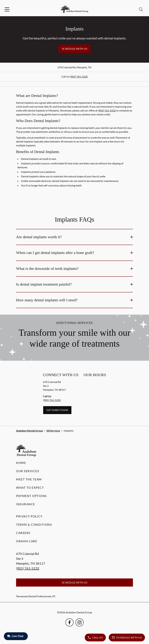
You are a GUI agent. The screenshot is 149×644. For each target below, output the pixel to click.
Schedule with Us (75, 49)
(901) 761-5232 (79, 77)
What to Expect (30, 488)
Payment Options (31, 496)
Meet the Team (29, 479)
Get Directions (57, 410)
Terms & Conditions (34, 525)
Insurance (26, 504)
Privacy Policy (29, 516)
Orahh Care (27, 541)
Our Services (28, 471)
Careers (23, 533)
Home (21, 463)
